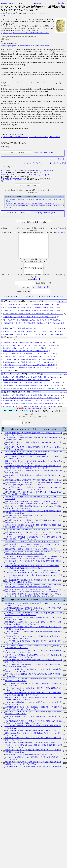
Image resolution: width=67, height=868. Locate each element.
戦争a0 (12, 4)
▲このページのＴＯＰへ (33, 163)
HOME (53, 163)
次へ (59, 3)
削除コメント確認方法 (55, 301)
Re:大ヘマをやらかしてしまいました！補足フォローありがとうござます (27, 175)
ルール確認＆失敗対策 (41, 292)
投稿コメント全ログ (11, 301)
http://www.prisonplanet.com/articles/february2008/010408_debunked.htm (25, 33)
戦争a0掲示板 (61, 163)
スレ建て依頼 (40, 301)
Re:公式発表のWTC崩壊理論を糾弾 (13, 179)
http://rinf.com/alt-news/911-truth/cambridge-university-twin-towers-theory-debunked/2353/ (31, 137)
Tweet (3, 16)
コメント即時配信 (27, 301)
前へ (63, 3)
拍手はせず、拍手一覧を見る (45, 152)
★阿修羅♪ (5, 4)
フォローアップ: (7, 167)
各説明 (61, 233)
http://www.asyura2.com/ (33, 413)
